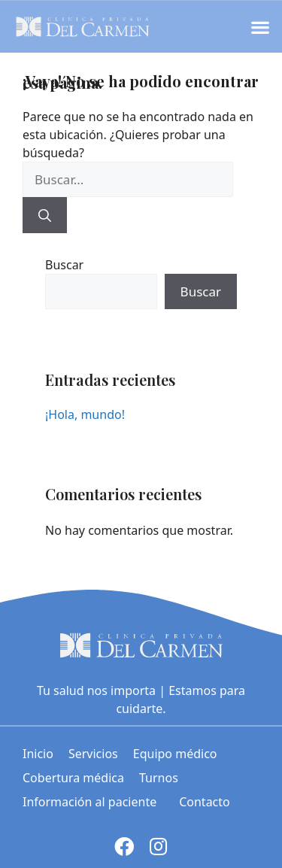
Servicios (93, 754)
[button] (260, 27)
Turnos (159, 778)
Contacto (205, 802)
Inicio (38, 754)
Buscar (64, 265)
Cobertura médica (73, 778)
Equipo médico (175, 754)
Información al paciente (93, 802)
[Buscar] (45, 215)
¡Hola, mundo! (85, 414)
